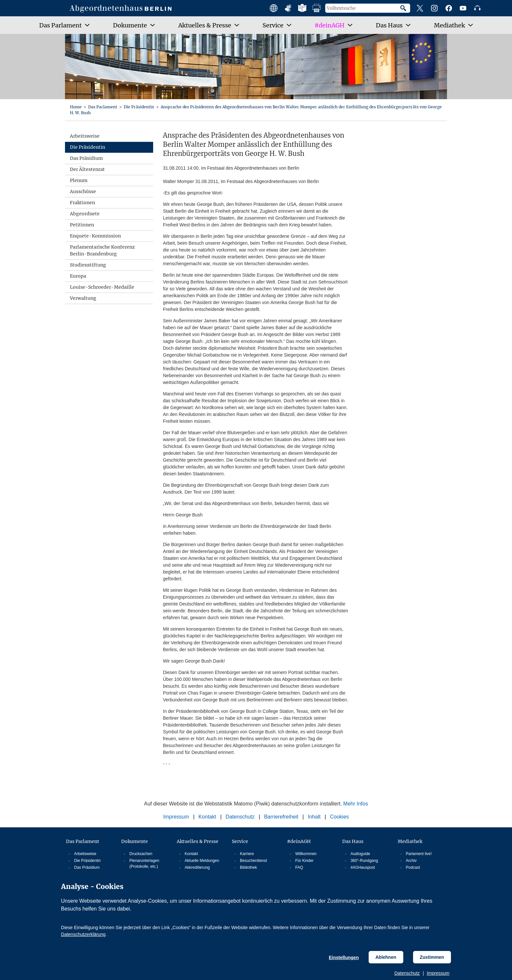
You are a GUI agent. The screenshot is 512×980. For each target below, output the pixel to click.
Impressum (438, 973)
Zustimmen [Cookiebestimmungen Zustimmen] (432, 957)
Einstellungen (344, 957)
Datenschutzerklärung (83, 934)
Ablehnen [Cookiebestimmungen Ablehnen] (386, 957)
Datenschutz (407, 973)
